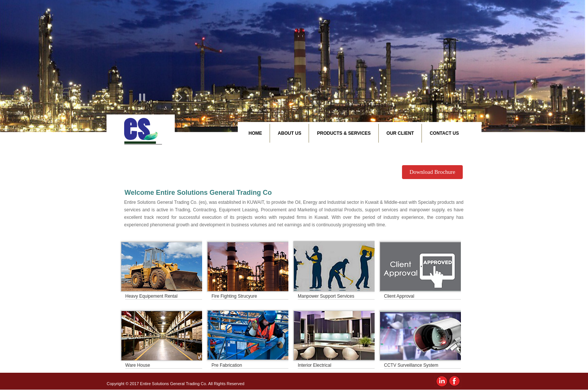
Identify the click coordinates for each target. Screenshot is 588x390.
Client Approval (399, 296)
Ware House (138, 365)
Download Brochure (432, 172)
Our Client (400, 133)
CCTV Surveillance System (411, 365)
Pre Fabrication (227, 365)
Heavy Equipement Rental (151, 296)
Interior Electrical (314, 365)
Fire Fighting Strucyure (234, 296)
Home (255, 133)
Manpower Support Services (326, 296)
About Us (290, 133)
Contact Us (444, 133)
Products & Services (344, 133)
